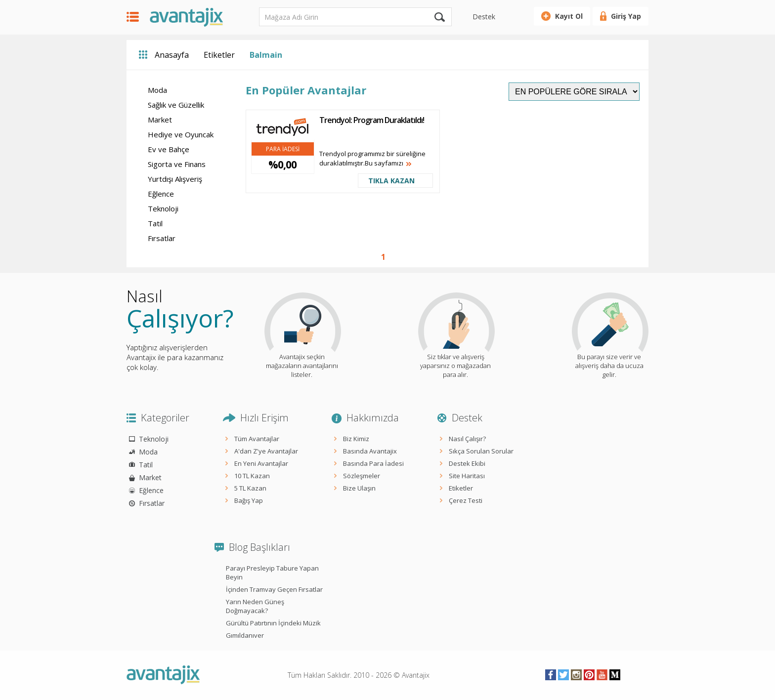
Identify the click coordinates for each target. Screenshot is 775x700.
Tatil (155, 223)
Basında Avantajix (370, 451)
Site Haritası (467, 476)
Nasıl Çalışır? (467, 439)
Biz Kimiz (356, 439)
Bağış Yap (249, 500)
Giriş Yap (626, 16)
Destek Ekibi (467, 463)
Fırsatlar (162, 238)
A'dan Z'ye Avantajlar (266, 451)
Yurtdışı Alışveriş (175, 179)
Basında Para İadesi (373, 463)
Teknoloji (163, 208)
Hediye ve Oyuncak (181, 134)
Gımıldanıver (245, 635)
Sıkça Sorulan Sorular (481, 451)
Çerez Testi (466, 500)
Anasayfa (172, 55)
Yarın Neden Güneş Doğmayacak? (255, 606)
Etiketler (219, 55)
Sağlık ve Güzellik (176, 105)
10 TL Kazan (252, 476)
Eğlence (161, 194)
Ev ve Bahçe (169, 149)
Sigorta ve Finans (177, 164)
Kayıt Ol (569, 16)
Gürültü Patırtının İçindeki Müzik (273, 623)
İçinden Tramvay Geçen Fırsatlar (274, 589)
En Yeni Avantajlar (261, 463)
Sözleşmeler (362, 476)
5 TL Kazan (250, 488)
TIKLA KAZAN (391, 181)
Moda (157, 90)
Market (160, 120)
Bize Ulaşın (359, 488)
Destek (484, 17)
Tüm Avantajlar (257, 439)
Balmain (266, 55)
